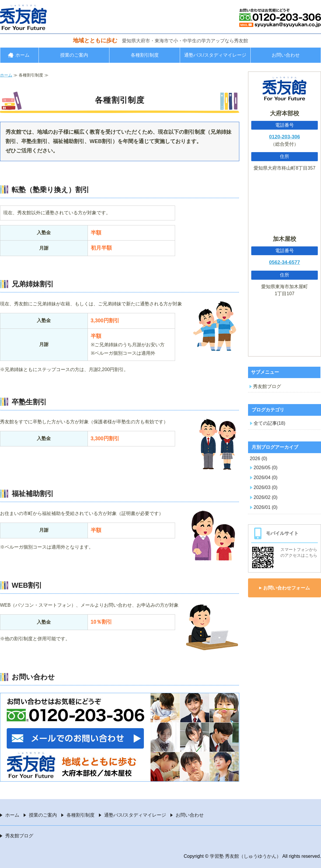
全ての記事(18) (269, 423)
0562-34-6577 (285, 262)
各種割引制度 (145, 55)
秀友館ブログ (267, 386)
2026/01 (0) (266, 507)
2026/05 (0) (266, 468)
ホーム (22, 55)
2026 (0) (259, 459)
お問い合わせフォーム (287, 588)
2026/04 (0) (266, 478)
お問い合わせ (286, 55)
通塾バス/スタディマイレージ (215, 55)
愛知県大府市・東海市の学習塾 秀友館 (23, 17)
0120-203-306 (285, 137)
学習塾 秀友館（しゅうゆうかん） (245, 856)
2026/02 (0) (266, 497)
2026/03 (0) (266, 487)
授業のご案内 (74, 55)
